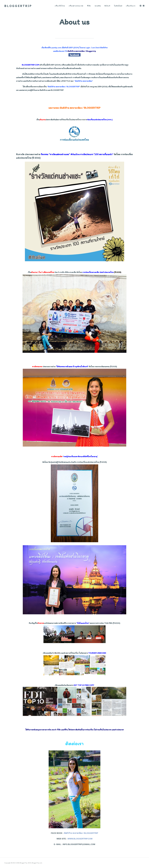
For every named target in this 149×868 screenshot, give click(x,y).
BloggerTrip (18, 6)
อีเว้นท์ (108, 6)
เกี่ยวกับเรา (131, 6)
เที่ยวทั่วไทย (60, 6)
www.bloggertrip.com (80, 839)
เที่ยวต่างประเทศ (76, 6)
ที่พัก (89, 6)
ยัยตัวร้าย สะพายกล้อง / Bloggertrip (81, 833)
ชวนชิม (98, 6)
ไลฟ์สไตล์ (118, 6)
